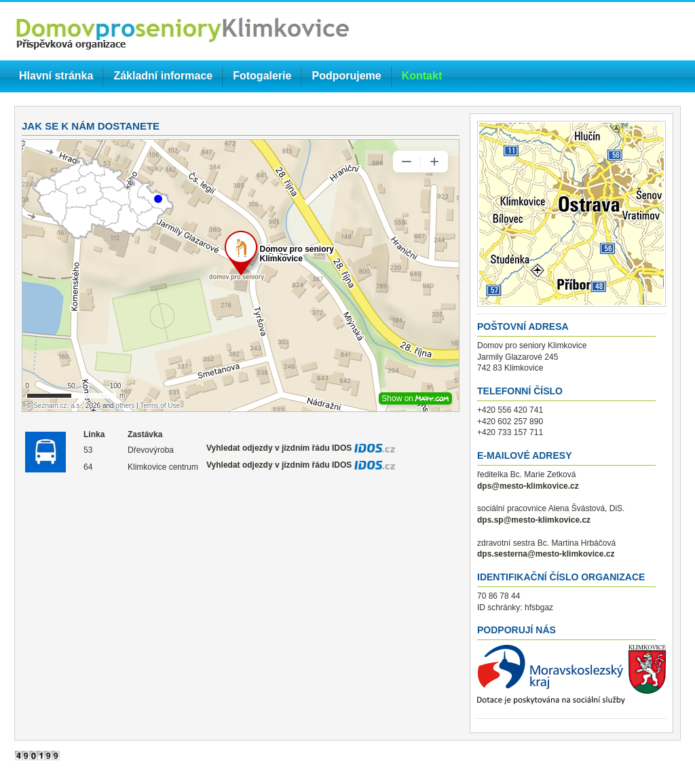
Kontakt (422, 76)
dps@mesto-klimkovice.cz (528, 486)
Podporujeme (346, 76)
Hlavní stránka (56, 76)
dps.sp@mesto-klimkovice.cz (534, 520)
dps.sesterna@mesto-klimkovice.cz (546, 554)
